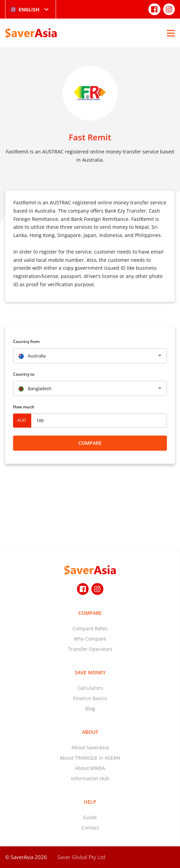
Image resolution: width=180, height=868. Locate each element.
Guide (90, 817)
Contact (90, 828)
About (90, 732)
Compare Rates (90, 628)
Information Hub (90, 778)
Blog (90, 709)
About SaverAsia (90, 747)
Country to (24, 374)
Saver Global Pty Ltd (81, 857)
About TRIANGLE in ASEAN (90, 758)
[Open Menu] (171, 33)
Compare (90, 443)
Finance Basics (90, 698)
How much (24, 407)
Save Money (90, 672)
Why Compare (90, 639)
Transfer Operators (90, 649)
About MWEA (90, 768)
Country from (26, 341)
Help (90, 802)
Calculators (90, 688)
